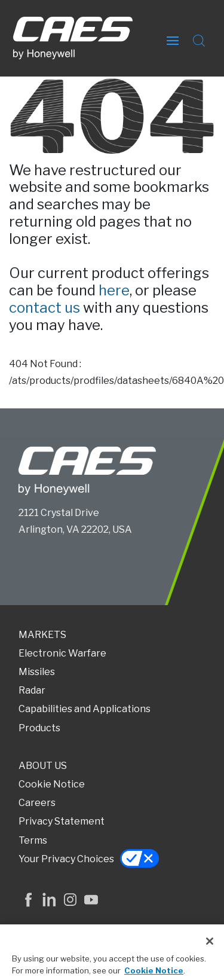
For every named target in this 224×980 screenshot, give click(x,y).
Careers (37, 803)
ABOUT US (43, 766)
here (114, 290)
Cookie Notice (52, 784)
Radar (32, 690)
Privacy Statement (62, 821)
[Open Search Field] (199, 38)
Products (39, 728)
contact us (45, 308)
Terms (33, 840)
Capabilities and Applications (85, 709)
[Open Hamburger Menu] (173, 38)
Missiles (37, 672)
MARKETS (42, 635)
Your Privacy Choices (66, 859)
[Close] (210, 945)
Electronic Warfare (62, 653)
